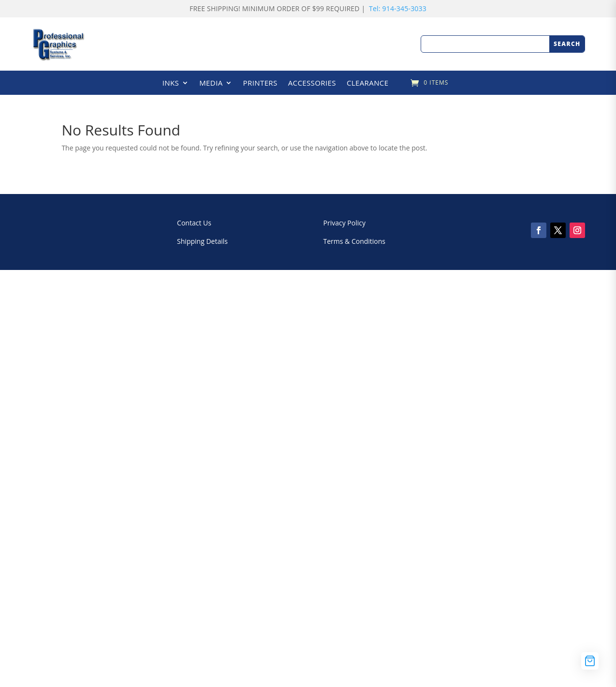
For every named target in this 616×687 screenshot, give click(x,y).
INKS (171, 83)
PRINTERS (260, 83)
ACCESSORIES (312, 83)
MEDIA (211, 83)
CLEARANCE (368, 83)
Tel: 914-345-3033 (398, 8)
